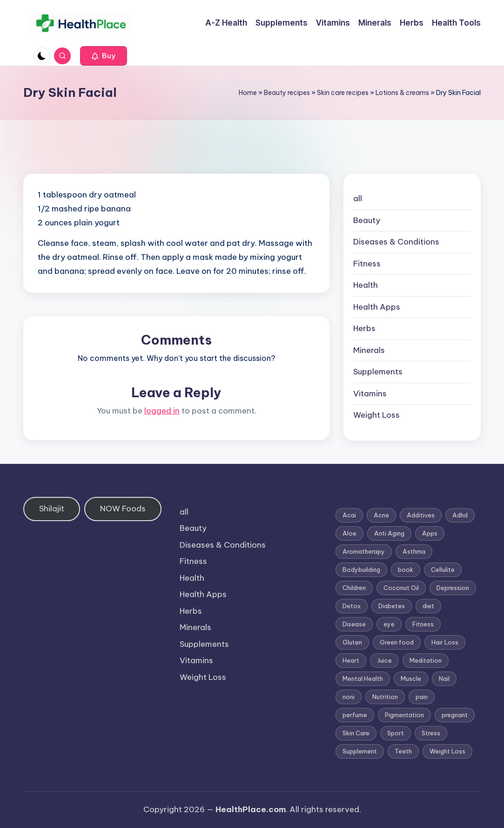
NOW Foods (123, 509)
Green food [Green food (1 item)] (397, 642)
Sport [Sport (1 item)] (396, 733)
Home (248, 93)
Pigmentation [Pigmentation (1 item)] (404, 715)
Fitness (367, 264)
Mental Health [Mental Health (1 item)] (363, 679)
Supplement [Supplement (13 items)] (360, 751)
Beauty (367, 220)
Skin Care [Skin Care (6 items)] (356, 733)
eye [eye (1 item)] (389, 624)
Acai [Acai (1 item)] (349, 515)
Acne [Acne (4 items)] (381, 515)
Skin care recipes (343, 93)
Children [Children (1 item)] (354, 588)
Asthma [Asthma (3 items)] (414, 551)
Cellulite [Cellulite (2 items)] (443, 570)
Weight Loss (376, 415)
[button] (104, 56)
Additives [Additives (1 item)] (421, 515)
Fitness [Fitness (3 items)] (423, 624)
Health (366, 285)
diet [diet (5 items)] (428, 606)
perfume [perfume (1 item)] (355, 715)
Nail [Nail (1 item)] (444, 679)
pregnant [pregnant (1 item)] (455, 715)
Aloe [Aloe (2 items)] (349, 533)
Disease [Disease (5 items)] (354, 624)
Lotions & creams (402, 93)
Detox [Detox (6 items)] (352, 606)
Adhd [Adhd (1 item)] (460, 515)
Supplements (378, 372)
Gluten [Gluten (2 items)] (352, 642)
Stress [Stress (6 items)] (431, 733)
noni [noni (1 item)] (349, 697)
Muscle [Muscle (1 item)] (411, 679)
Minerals (369, 350)
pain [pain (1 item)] (422, 697)
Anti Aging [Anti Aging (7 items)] (389, 533)
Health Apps (377, 307)
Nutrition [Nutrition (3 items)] (385, 697)
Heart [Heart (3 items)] (351, 660)
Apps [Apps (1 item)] (430, 533)
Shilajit (52, 509)
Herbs (364, 328)
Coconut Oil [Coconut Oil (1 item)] (401, 588)
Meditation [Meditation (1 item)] (426, 660)
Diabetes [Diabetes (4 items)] (392, 606)
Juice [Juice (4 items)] (384, 660)
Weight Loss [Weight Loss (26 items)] (447, 751)
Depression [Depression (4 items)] (453, 588)
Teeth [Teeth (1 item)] (403, 751)
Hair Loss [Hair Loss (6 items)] (445, 642)
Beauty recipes (287, 93)
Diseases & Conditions (396, 242)
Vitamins (370, 394)
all (358, 198)
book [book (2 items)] (406, 570)
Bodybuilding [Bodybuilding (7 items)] (361, 570)
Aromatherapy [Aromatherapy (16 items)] (364, 551)
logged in (162, 411)
